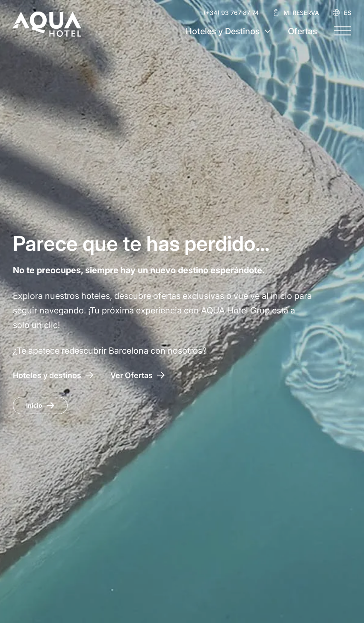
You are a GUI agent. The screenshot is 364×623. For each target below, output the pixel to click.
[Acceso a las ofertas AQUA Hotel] (138, 375)
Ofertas (302, 31)
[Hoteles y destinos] (53, 375)
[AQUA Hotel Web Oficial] (47, 24)
